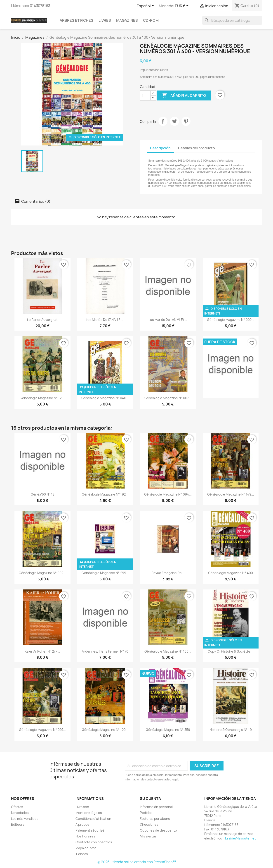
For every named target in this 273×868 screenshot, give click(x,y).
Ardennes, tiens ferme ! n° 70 (105, 651)
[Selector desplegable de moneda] (182, 6)
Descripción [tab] (160, 148)
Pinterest (186, 121)
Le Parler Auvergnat (42, 320)
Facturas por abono (155, 819)
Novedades (20, 813)
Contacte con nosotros (94, 842)
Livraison (82, 807)
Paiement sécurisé (90, 830)
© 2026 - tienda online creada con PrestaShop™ (137, 862)
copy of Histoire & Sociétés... (231, 651)
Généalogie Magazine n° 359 (168, 730)
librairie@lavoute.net (240, 838)
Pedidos (146, 813)
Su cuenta (150, 799)
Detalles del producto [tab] (197, 148)
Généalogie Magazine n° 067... (168, 398)
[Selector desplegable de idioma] (146, 6)
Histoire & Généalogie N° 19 (231, 730)
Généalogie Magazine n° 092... (42, 573)
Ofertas (17, 807)
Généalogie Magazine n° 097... (42, 730)
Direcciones (149, 824)
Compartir (163, 121)
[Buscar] (232, 20)
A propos (82, 824)
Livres (105, 20)
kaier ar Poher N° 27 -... (42, 651)
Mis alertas (148, 836)
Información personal (156, 807)
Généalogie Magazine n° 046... (105, 398)
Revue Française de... (168, 573)
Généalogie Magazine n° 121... (42, 398)
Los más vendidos (25, 819)
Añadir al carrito (184, 95)
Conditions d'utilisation (93, 819)
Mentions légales (89, 813)
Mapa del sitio (86, 848)
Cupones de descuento (158, 830)
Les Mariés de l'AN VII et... (105, 320)
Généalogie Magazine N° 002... (231, 320)
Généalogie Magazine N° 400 (231, 573)
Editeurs (18, 824)
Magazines (127, 20)
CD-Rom (151, 20)
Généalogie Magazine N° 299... (105, 573)
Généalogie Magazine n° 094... (168, 494)
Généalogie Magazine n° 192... (105, 494)
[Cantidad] (145, 95)
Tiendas (82, 854)
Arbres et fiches (76, 20)
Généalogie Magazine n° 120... (105, 730)
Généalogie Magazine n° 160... (168, 651)
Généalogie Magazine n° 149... (231, 494)
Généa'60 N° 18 (42, 494)
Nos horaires (85, 836)
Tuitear (174, 121)
